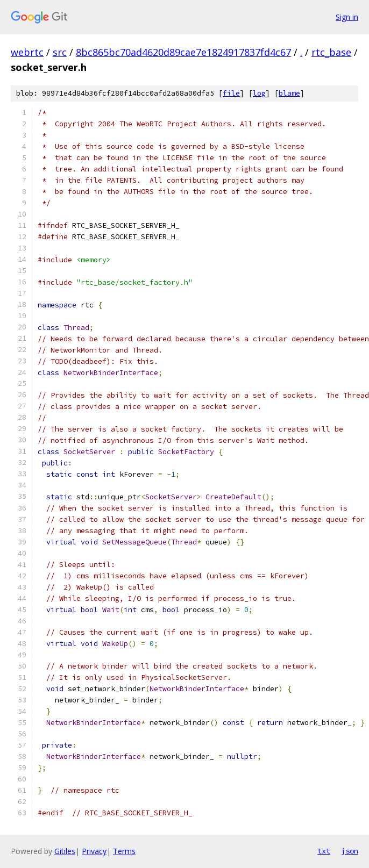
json (350, 851)
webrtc (27, 52)
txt (324, 851)
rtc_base (331, 52)
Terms (124, 851)
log (259, 93)
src (60, 52)
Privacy (94, 851)
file (231, 93)
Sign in (347, 17)
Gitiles (65, 851)
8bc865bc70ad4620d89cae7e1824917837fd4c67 (183, 52)
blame (289, 93)
